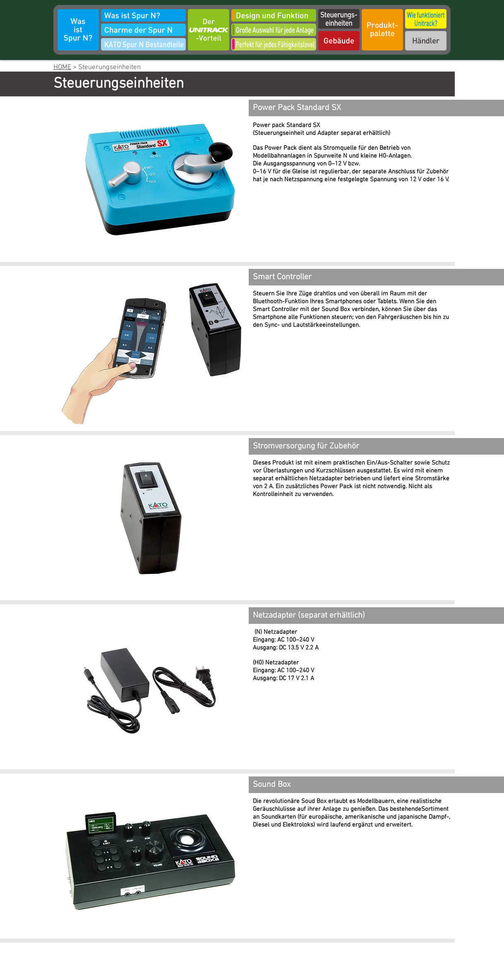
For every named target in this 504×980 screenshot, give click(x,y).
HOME (62, 67)
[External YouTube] (379, 386)
